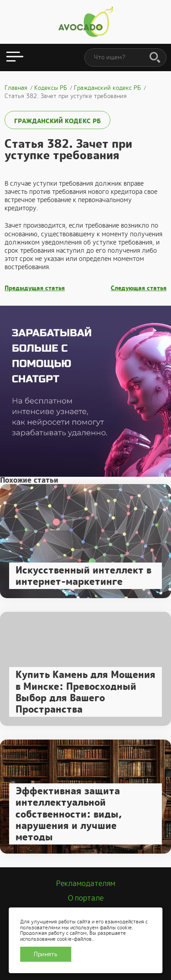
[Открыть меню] (15, 57)
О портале (86, 898)
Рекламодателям (86, 884)
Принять (46, 954)
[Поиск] (155, 58)
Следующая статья (139, 288)
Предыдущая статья (35, 288)
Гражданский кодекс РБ (57, 121)
